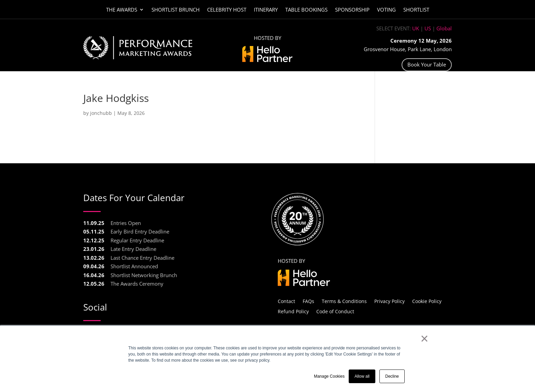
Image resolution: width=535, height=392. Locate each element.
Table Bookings (306, 10)
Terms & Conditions (344, 301)
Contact (286, 301)
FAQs (308, 301)
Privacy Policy (389, 301)
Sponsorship (352, 10)
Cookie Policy (427, 301)
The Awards (122, 10)
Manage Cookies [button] (329, 376)
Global (444, 28)
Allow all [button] (362, 376)
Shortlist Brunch (176, 10)
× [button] (424, 338)
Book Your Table (427, 64)
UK (416, 28)
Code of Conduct (335, 311)
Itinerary (266, 10)
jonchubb (101, 113)
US (428, 28)
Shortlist (416, 10)
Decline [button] (392, 376)
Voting (386, 10)
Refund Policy (293, 311)
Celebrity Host (227, 10)
